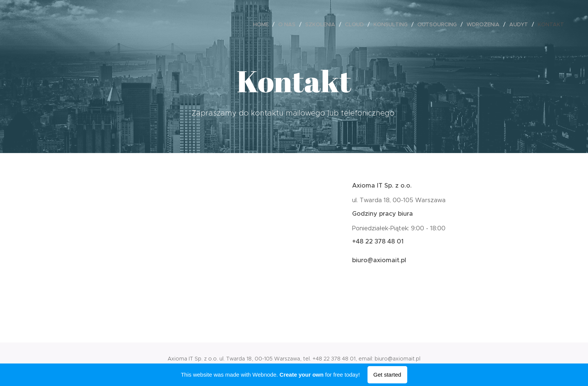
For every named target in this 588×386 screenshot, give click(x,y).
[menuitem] (263, 24)
